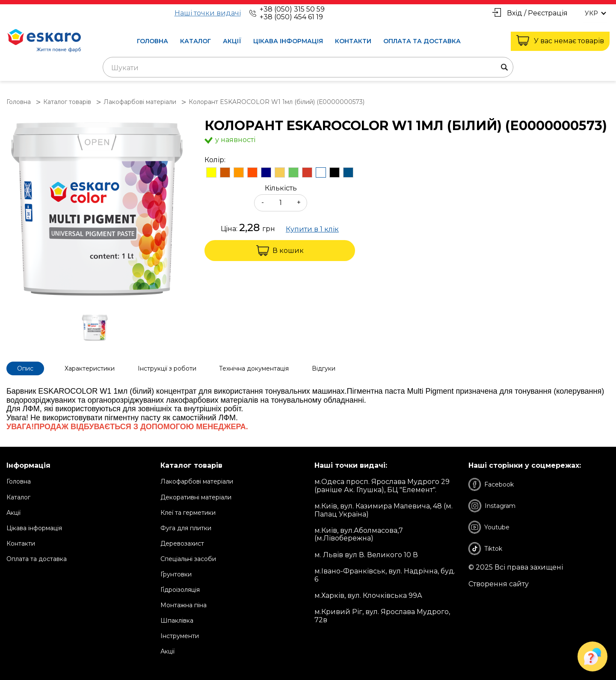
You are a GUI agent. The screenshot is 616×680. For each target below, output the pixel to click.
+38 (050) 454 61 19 (291, 17)
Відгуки (324, 368)
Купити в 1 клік (312, 229)
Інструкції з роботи (167, 368)
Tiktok (485, 549)
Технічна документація (255, 368)
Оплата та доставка (422, 41)
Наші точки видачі (208, 13)
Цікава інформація (288, 41)
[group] (97, 210)
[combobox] (308, 67)
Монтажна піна (184, 605)
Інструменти (180, 636)
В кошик (280, 251)
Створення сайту (499, 584)
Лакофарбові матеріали (197, 481)
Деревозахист (182, 543)
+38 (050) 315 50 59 (292, 9)
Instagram (492, 506)
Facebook (491, 484)
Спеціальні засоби (188, 559)
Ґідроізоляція (180, 590)
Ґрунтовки (176, 574)
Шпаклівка (177, 621)
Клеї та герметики (188, 512)
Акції (232, 41)
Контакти (353, 41)
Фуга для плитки (186, 528)
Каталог (195, 41)
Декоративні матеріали (196, 497)
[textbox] (308, 68)
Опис (25, 368)
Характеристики (90, 368)
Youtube (489, 527)
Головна (153, 41)
